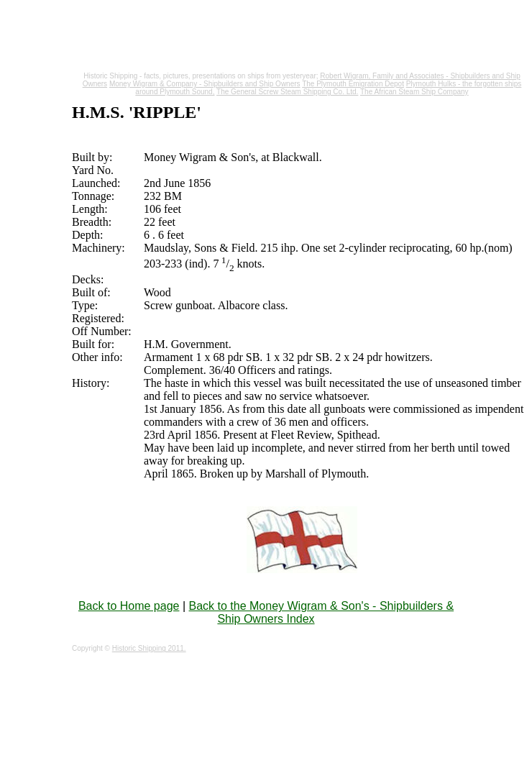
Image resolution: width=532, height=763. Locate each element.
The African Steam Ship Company (414, 92)
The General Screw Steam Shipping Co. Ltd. (287, 92)
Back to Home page (129, 606)
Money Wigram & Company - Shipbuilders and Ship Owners (205, 84)
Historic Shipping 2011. (149, 648)
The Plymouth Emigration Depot (353, 84)
